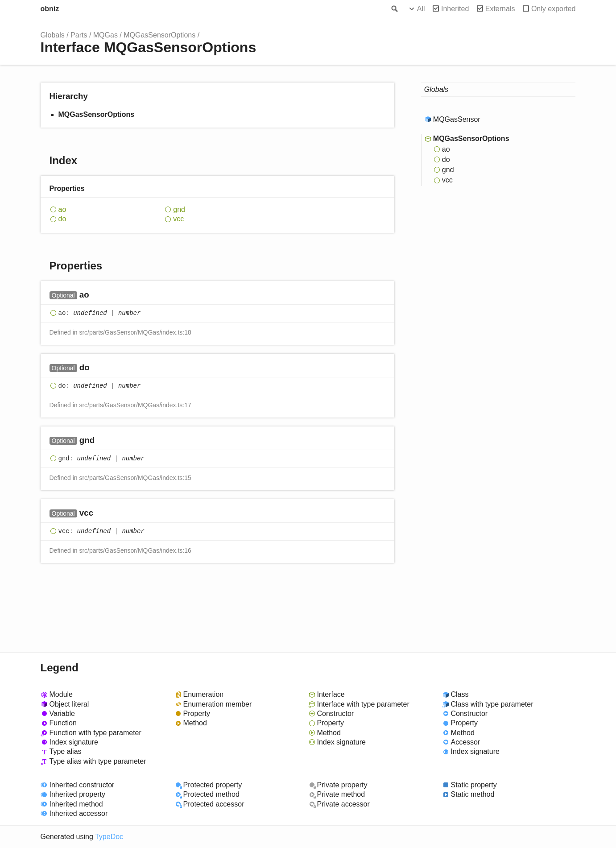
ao (62, 209)
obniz (50, 9)
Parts (79, 35)
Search (394, 9)
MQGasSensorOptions (159, 35)
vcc (178, 219)
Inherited (455, 9)
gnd (179, 209)
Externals (500, 9)
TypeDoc (109, 837)
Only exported (554, 9)
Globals (53, 35)
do (62, 219)
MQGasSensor (457, 119)
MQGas (105, 35)
